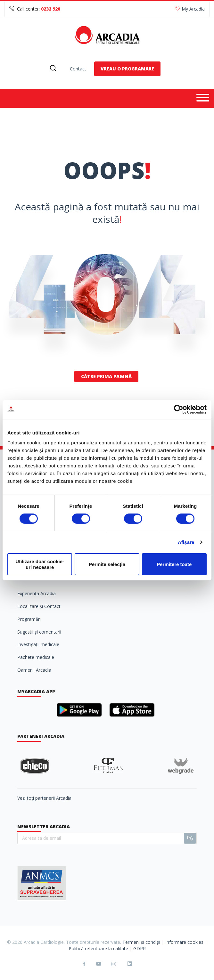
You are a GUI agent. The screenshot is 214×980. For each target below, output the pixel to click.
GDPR (140, 948)
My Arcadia (190, 9)
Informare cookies (184, 942)
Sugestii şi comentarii (39, 632)
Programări (29, 619)
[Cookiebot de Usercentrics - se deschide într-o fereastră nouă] (179, 409)
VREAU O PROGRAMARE (127, 69)
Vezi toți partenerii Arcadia (44, 798)
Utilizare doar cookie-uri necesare (40, 564)
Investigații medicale (38, 644)
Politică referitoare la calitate (98, 948)
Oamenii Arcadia (34, 670)
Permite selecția (107, 564)
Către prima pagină (106, 376)
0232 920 (51, 9)
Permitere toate (174, 564)
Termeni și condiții (141, 942)
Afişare (186, 542)
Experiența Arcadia (37, 593)
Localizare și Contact (39, 606)
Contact (78, 69)
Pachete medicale (36, 657)
